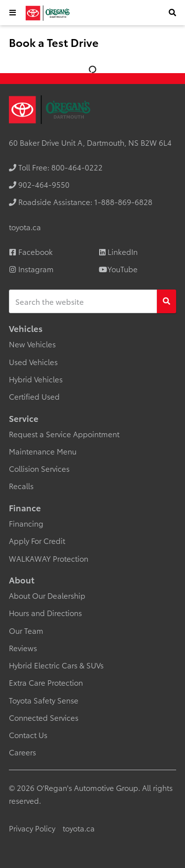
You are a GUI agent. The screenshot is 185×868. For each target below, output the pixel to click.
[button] (13, 13)
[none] (56, 167)
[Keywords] (83, 301)
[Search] (166, 301)
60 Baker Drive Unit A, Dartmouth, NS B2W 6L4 (90, 142)
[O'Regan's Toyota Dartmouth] (47, 13)
